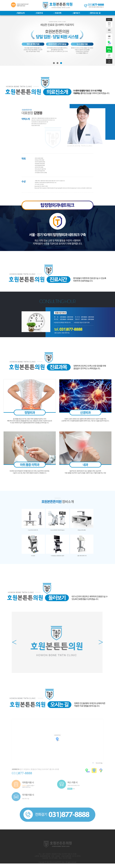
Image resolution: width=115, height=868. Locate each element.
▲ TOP (109, 61)
